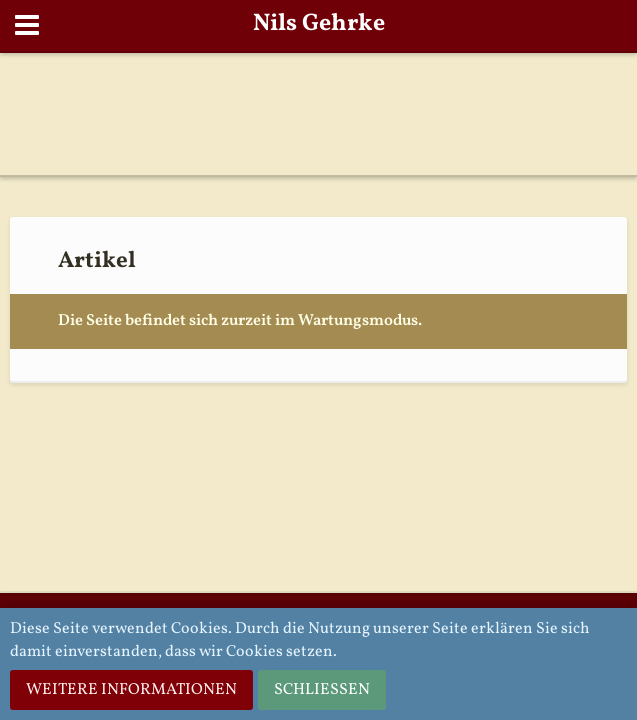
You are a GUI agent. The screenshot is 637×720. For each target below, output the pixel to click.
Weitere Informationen (131, 690)
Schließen (322, 690)
